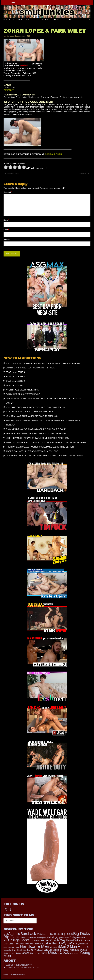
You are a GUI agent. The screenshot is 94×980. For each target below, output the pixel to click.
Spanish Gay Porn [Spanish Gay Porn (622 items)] (64, 950)
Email (6, 230)
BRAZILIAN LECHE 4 (15, 372)
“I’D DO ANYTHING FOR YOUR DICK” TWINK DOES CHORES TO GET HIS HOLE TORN (46, 442)
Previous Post (13, 174)
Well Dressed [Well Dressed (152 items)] (74, 953)
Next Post (83, 174)
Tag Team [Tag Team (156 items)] (12, 953)
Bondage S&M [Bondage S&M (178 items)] (42, 938)
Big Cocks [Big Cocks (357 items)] (55, 934)
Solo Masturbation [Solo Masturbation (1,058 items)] (39, 950)
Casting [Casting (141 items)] (67, 938)
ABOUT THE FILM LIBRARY (19, 965)
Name (6, 220)
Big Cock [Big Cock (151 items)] (46, 934)
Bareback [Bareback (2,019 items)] (28, 934)
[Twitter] (6, 909)
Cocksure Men (20, 36)
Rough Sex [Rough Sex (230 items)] (21, 950)
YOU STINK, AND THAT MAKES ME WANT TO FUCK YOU (32, 416)
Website (7, 239)
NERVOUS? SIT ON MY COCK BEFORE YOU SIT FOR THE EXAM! (36, 434)
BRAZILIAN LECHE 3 (15, 377)
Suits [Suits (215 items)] (6, 953)
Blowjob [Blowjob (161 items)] (33, 938)
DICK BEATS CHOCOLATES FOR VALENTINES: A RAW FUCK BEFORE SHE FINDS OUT (46, 456)
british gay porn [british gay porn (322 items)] (56, 937)
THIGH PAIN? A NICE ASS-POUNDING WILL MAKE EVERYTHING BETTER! (40, 447)
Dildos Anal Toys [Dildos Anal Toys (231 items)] (26, 944)
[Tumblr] (10, 909)
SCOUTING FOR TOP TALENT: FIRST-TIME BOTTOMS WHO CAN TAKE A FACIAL (43, 363)
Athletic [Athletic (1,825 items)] (14, 934)
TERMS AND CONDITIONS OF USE (23, 967)
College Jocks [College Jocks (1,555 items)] (19, 940)
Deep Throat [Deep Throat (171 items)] (14, 944)
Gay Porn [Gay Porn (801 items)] (52, 943)
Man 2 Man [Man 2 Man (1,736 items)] (68, 947)
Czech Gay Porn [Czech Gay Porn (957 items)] (62, 940)
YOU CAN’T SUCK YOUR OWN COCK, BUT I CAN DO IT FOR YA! (35, 407)
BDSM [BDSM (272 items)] (40, 934)
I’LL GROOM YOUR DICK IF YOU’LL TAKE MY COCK (30, 412)
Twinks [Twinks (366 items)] (44, 953)
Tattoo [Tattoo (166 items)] (18, 953)
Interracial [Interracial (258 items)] (54, 947)
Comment (8, 192)
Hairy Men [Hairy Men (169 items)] (79, 944)
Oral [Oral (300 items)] (14, 950)
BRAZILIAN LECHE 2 (15, 381)
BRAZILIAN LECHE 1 (15, 385)
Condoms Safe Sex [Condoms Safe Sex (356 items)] (40, 940)
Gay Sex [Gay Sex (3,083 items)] (67, 943)
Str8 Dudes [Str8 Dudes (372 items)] (81, 950)
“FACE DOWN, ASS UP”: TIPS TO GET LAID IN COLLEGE (32, 451)
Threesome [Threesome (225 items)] (35, 953)
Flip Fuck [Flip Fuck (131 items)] (43, 944)
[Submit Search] (6, 921)
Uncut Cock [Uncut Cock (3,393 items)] (58, 952)
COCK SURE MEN (53, 154)
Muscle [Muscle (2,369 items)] (83, 947)
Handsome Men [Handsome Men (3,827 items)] (34, 946)
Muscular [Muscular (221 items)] (7, 950)
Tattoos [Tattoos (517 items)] (25, 953)
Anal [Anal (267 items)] (6, 934)
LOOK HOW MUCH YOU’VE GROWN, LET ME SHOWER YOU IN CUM (38, 438)
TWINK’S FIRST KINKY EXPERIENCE (23, 394)
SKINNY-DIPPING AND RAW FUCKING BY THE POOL (30, 368)
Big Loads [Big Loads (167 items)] (26, 938)
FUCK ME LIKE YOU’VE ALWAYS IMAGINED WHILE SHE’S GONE (36, 429)
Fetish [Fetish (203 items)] (37, 944)
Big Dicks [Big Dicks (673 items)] (67, 934)
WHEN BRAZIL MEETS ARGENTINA (22, 390)
